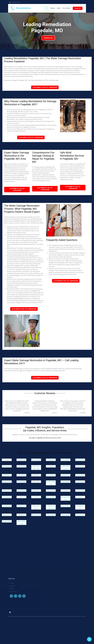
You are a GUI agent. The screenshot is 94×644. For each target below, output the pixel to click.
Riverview (65, 475)
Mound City (80, 460)
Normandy (36, 460)
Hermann (7, 466)
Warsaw (7, 491)
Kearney (80, 515)
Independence (7, 482)
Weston (36, 475)
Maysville (51, 515)
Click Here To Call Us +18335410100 (45, 87)
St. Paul (36, 491)
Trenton (36, 482)
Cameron (7, 515)
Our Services (66, 8)
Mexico (21, 515)
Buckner (7, 497)
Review (53, 8)
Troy (7, 460)
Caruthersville (22, 491)
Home (47, 8)
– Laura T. (55, 413)
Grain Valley (21, 466)
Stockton (7, 506)
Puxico (80, 497)
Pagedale (80, 475)
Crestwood (80, 482)
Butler (7, 475)
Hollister (21, 506)
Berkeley (65, 482)
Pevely (51, 460)
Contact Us (78, 8)
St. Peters (36, 497)
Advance (21, 475)
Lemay (66, 491)
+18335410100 (15, 2)
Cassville (65, 460)
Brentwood (51, 475)
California (21, 460)
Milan (21, 497)
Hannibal (66, 515)
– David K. (27, 413)
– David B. (83, 413)
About (59, 8)
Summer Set (36, 515)
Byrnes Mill (7, 521)
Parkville (65, 506)
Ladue (51, 466)
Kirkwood (51, 491)
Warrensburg (51, 497)
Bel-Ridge (21, 482)
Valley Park (80, 491)
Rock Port (80, 466)
